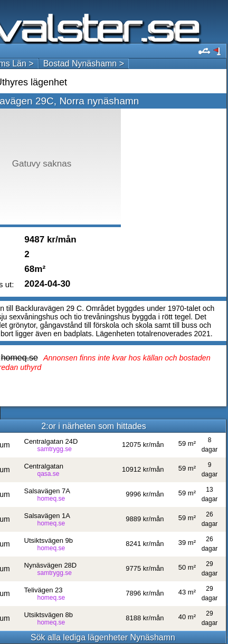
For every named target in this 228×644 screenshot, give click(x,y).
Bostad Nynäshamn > (84, 64)
